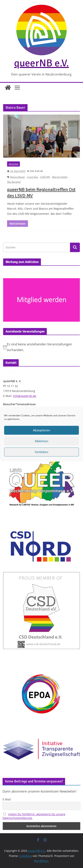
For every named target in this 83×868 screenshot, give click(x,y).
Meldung (13, 164)
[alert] (41, 347)
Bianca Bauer (18, 177)
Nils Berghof (14, 182)
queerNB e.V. (41, 63)
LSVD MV (45, 177)
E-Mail (7, 799)
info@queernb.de (25, 396)
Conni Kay (33, 177)
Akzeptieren (41, 434)
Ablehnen (41, 445)
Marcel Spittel (60, 177)
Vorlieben (41, 455)
